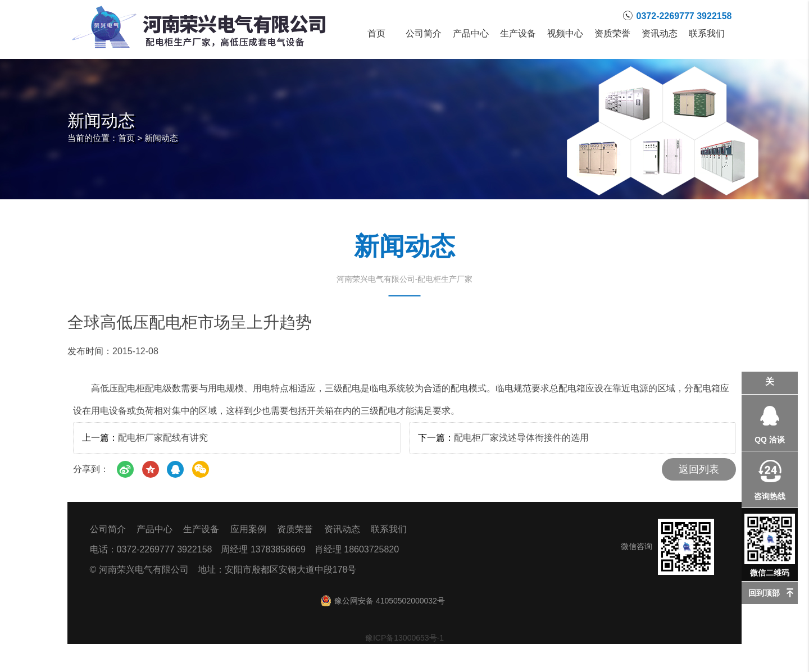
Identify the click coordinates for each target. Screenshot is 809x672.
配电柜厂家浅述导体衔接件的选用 (521, 438)
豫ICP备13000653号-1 (404, 638)
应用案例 (248, 529)
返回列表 (699, 469)
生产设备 (518, 34)
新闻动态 (161, 138)
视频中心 (565, 34)
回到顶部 (764, 593)
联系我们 (707, 34)
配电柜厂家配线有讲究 (163, 438)
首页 (376, 34)
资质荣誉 (612, 34)
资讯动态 (660, 34)
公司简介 (424, 34)
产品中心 (471, 34)
